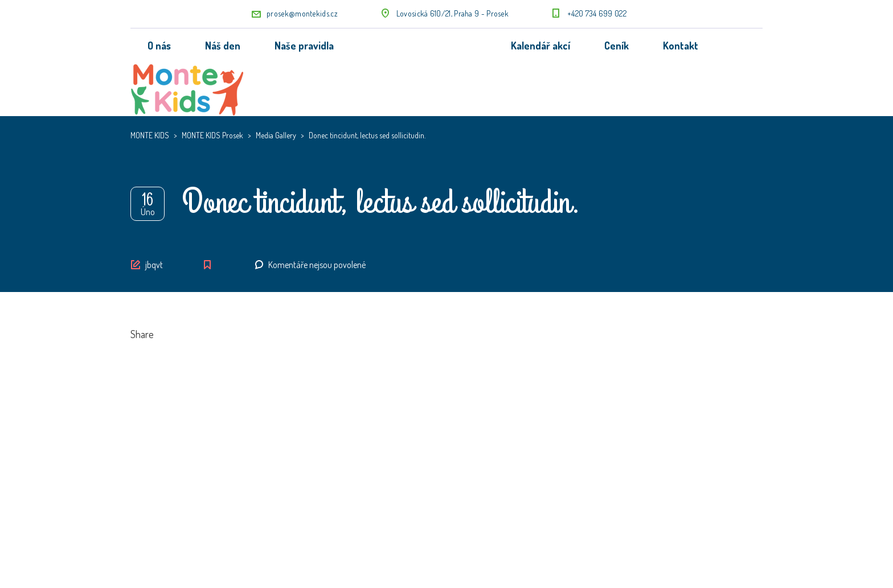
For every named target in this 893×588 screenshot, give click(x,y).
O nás (159, 46)
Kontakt (681, 46)
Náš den (223, 46)
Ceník (617, 46)
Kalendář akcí (540, 46)
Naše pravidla (304, 46)
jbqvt (154, 265)
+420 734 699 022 (597, 13)
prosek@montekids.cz (302, 13)
